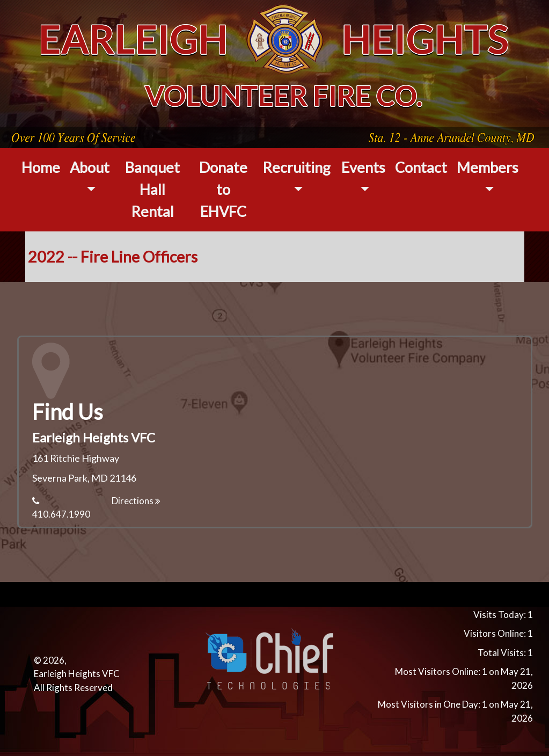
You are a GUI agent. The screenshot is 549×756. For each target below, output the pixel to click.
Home (41, 167)
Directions (136, 501)
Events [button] (363, 167)
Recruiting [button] (297, 167)
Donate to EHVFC (223, 189)
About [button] (90, 167)
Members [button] (488, 167)
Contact (421, 167)
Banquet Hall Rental (152, 189)
